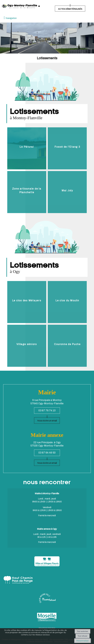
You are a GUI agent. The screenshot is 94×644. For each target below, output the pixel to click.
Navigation (11, 18)
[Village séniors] (27, 346)
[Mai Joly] (67, 192)
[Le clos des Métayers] (27, 302)
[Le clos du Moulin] (67, 302)
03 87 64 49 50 (47, 453)
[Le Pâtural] (27, 148)
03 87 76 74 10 (47, 410)
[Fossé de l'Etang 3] (67, 148)
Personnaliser (83, 641)
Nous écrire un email (47, 421)
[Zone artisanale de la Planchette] (27, 192)
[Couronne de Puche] (67, 346)
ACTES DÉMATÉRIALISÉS (70, 9)
